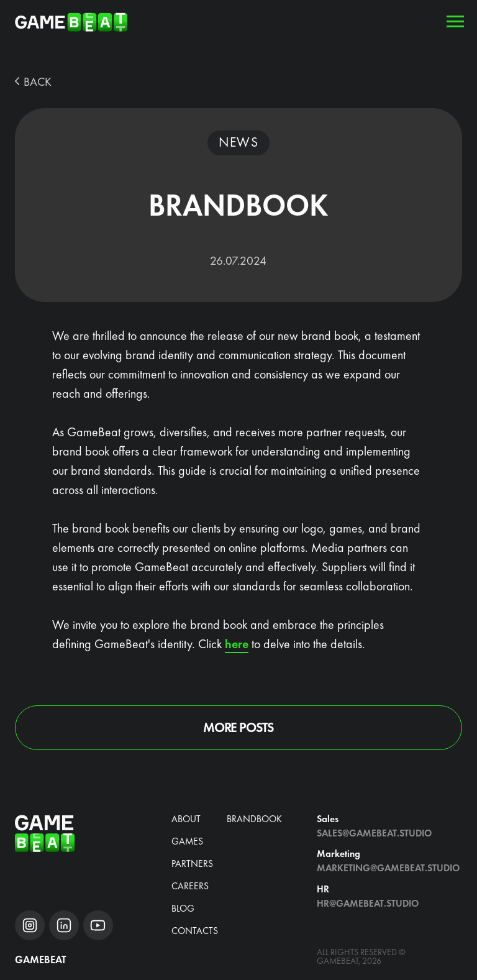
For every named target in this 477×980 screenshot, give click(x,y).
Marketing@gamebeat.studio (388, 868)
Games (187, 841)
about (186, 819)
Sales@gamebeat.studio (374, 833)
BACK (38, 82)
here (237, 644)
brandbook (254, 819)
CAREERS (190, 886)
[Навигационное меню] (455, 22)
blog (183, 909)
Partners (192, 864)
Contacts (195, 931)
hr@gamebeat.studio (368, 904)
